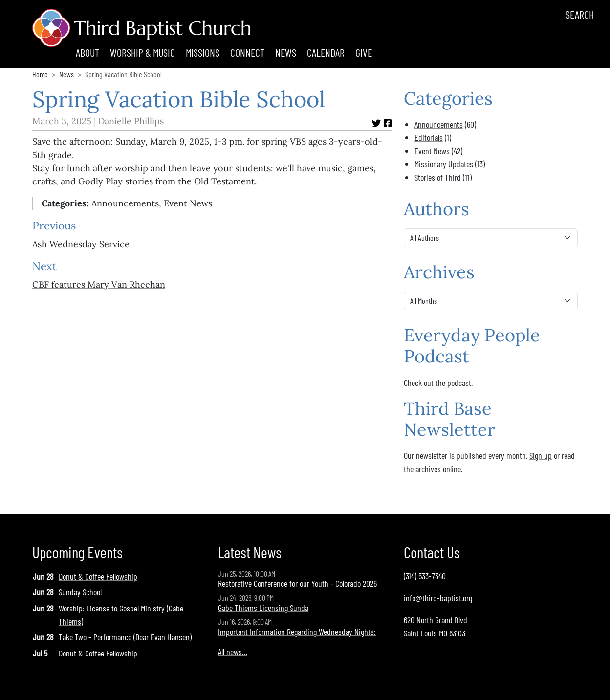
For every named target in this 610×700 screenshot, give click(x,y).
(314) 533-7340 (425, 576)
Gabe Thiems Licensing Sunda (263, 608)
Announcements (125, 203)
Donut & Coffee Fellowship (98, 576)
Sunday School (80, 592)
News (286, 52)
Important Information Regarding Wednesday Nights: (297, 632)
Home (40, 74)
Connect (247, 52)
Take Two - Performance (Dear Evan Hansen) (125, 637)
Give (364, 52)
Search (580, 14)
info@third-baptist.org (438, 598)
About (87, 52)
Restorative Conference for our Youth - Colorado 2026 (297, 583)
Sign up (541, 455)
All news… (233, 652)
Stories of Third (438, 177)
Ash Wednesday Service (81, 244)
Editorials (429, 137)
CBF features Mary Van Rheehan (99, 284)
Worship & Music (142, 52)
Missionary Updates (444, 164)
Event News (188, 203)
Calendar (326, 52)
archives (428, 469)
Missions (203, 52)
